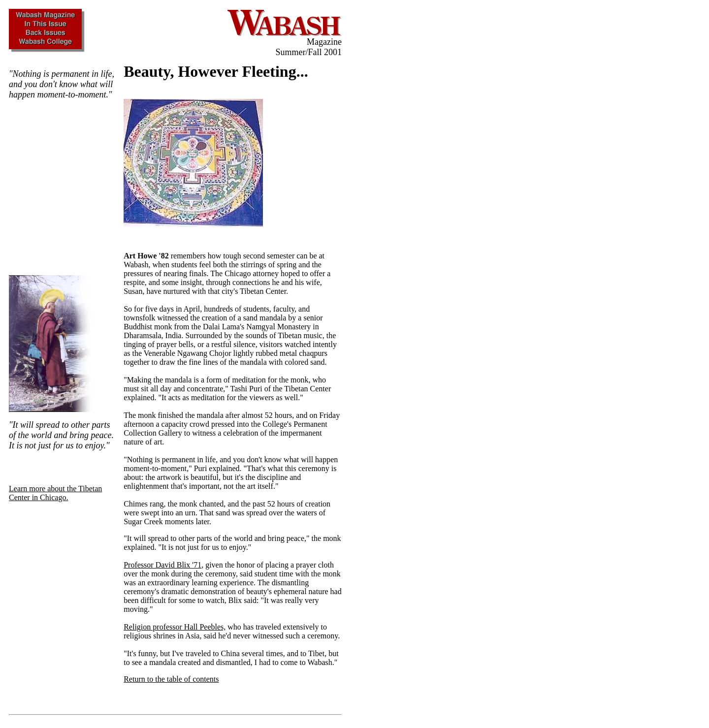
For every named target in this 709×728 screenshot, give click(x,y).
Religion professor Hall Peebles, (175, 627)
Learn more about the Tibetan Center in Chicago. (55, 493)
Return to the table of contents (171, 679)
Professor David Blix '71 (162, 565)
